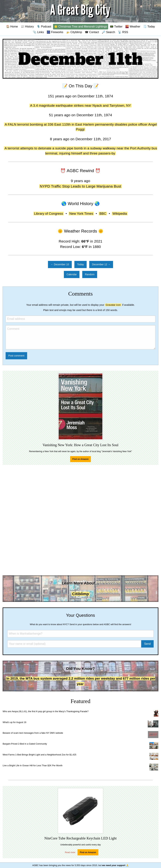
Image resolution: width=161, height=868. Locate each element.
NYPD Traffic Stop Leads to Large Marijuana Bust (81, 186)
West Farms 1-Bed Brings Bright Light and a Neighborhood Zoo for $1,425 (39, 755)
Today (80, 264)
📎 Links (38, 32)
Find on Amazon (81, 459)
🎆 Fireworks (55, 32)
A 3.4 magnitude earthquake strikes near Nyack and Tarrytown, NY (80, 106)
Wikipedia (120, 214)
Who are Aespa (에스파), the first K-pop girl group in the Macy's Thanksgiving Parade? (46, 711)
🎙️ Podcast (44, 26)
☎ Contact (92, 32)
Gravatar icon (113, 305)
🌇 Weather (133, 26)
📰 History (27, 26)
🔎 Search (108, 32)
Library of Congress (49, 214)
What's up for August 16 (14, 722)
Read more (70, 852)
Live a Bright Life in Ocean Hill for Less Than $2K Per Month (33, 765)
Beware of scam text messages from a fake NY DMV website (33, 733)
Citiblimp (80, 594)
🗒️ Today (149, 26)
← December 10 (60, 264)
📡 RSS (123, 32)
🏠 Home (12, 26)
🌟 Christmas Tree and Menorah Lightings (81, 26)
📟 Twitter (116, 26)
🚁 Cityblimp (74, 32)
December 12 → (101, 264)
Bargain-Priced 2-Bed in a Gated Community (25, 744)
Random (90, 274)
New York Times (81, 214)
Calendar (72, 274)
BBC (103, 214)
